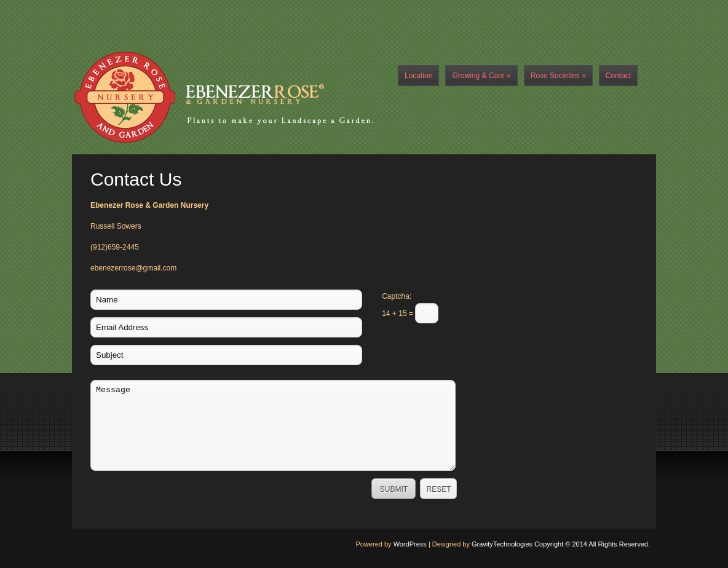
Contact (618, 76)
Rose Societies (558, 76)
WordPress (410, 544)
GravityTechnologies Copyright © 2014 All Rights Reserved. (561, 544)
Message (273, 425)
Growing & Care (481, 76)
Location (418, 76)
